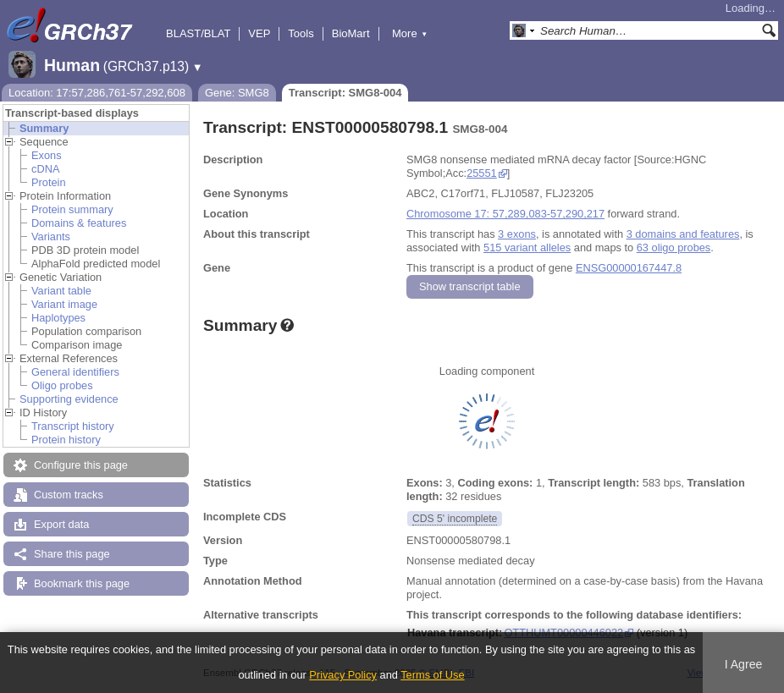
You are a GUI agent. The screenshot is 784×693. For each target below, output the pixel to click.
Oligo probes (62, 385)
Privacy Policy (343, 675)
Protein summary (72, 209)
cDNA (45, 169)
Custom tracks (69, 495)
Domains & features (79, 223)
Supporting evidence (69, 399)
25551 (482, 173)
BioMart (351, 33)
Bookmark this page (82, 583)
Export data (61, 524)
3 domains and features (683, 234)
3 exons (517, 234)
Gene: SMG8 (237, 93)
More (410, 33)
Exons (47, 155)
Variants (51, 236)
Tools (301, 33)
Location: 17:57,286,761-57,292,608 (97, 93)
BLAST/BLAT (198, 33)
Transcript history (73, 426)
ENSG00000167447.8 (629, 268)
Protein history (66, 440)
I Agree (744, 664)
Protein (49, 182)
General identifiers (75, 372)
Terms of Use (432, 675)
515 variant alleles (527, 247)
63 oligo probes (674, 247)
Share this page (72, 554)
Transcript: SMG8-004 (345, 93)
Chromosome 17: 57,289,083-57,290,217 (505, 214)
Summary (44, 128)
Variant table (61, 291)
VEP (259, 33)
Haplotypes (58, 318)
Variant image (64, 304)
